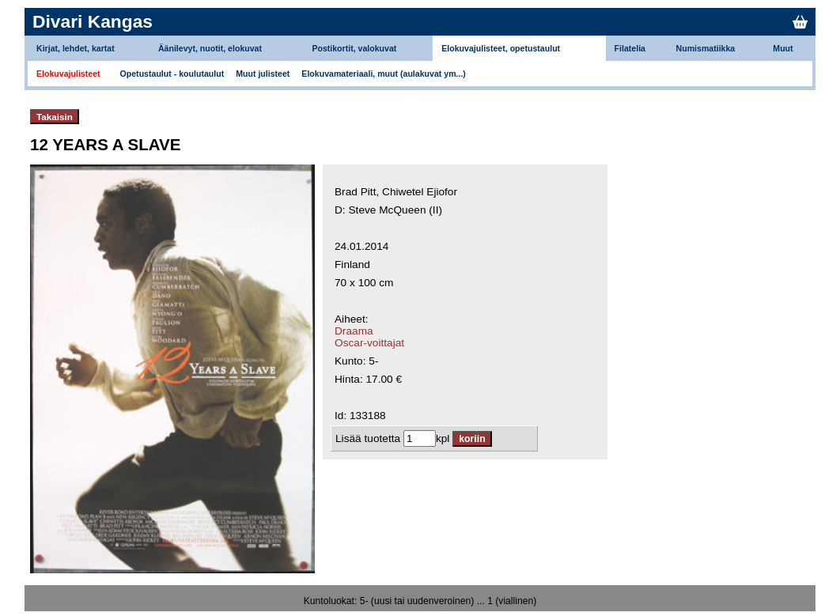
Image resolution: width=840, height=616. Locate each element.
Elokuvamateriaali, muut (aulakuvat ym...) (384, 74)
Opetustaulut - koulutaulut (172, 74)
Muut (783, 48)
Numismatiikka (706, 48)
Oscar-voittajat (369, 343)
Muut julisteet (263, 74)
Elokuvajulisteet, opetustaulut (501, 48)
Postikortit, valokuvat (354, 48)
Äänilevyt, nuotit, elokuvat (210, 48)
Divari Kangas (93, 21)
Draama (354, 331)
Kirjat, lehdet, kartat (76, 48)
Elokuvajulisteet (68, 74)
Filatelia (630, 48)
